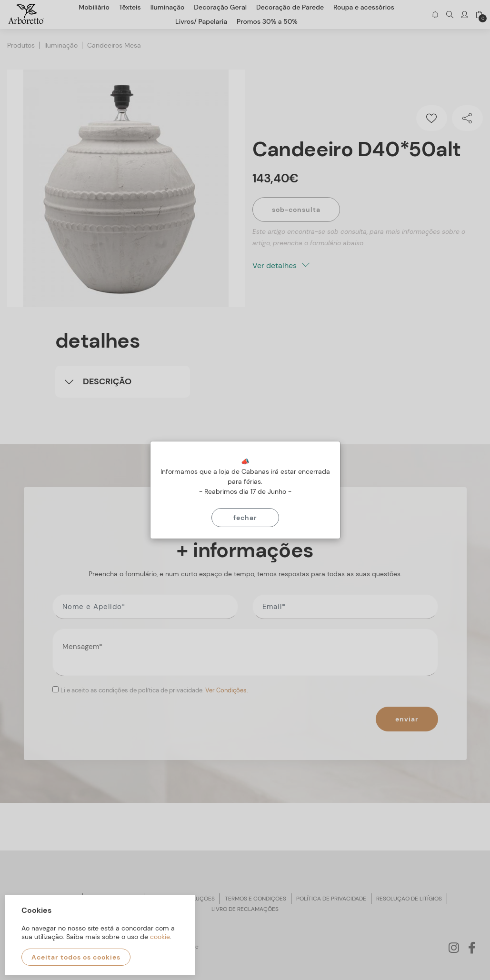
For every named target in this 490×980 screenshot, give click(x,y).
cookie (160, 937)
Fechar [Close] (245, 518)
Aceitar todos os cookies (76, 957)
